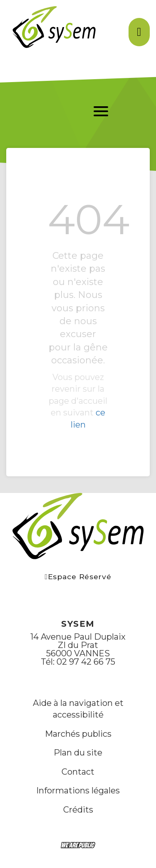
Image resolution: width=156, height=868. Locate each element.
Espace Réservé (78, 577)
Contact (78, 772)
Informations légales (78, 790)
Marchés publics (78, 734)
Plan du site (78, 753)
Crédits (78, 810)
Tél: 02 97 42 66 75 (78, 662)
